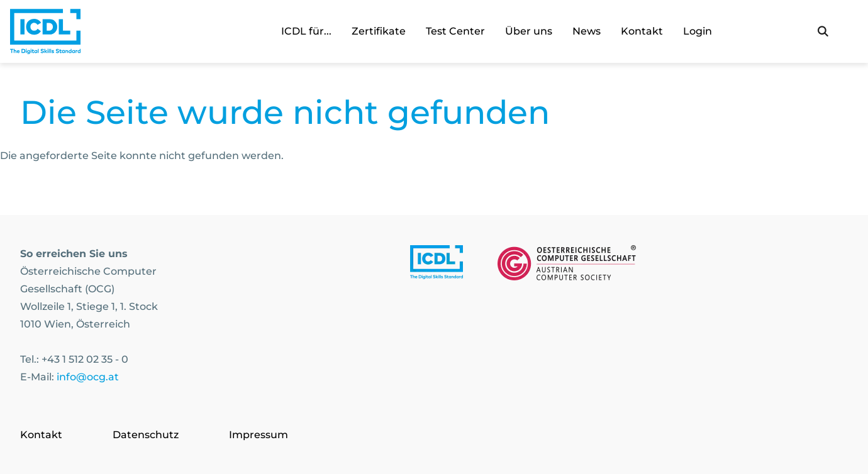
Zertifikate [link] (379, 31)
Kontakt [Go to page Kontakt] (41, 435)
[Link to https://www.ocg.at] (567, 265)
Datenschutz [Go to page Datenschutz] (146, 435)
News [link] (587, 31)
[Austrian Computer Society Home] (45, 31)
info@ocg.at (88, 377)
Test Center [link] (455, 31)
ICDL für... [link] (306, 31)
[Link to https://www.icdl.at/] (437, 265)
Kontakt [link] (642, 31)
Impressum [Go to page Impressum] (259, 435)
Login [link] (698, 31)
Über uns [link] (529, 31)
